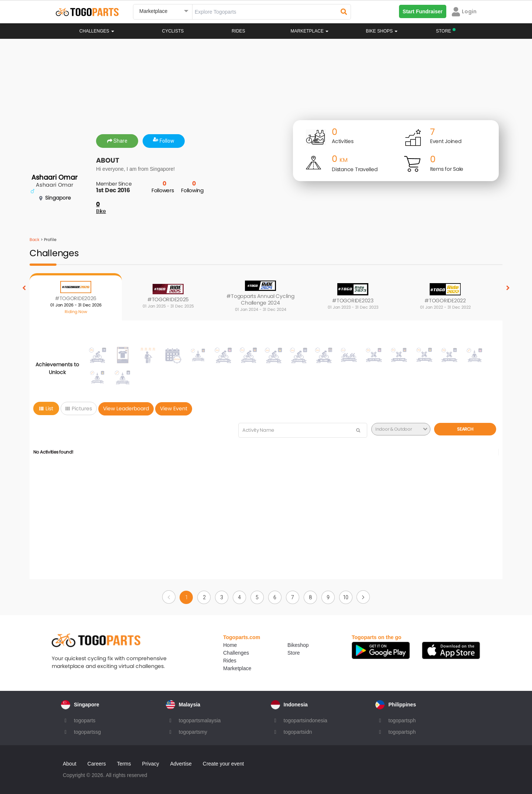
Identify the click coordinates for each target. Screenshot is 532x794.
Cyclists (173, 31)
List (46, 408)
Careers (97, 764)
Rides (238, 31)
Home (230, 645)
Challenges (97, 31)
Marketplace (237, 668)
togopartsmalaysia (200, 720)
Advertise (181, 764)
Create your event (223, 764)
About (70, 764)
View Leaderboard (126, 408)
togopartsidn (298, 732)
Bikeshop (298, 645)
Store (294, 653)
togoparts (85, 720)
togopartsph (402, 720)
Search (465, 429)
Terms (124, 764)
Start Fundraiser (423, 11)
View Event (174, 408)
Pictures (79, 408)
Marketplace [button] (310, 31)
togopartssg (87, 732)
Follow (164, 141)
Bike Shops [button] (382, 31)
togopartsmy (193, 732)
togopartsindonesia (306, 720)
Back (35, 240)
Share (117, 141)
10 (346, 597)
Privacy (151, 764)
